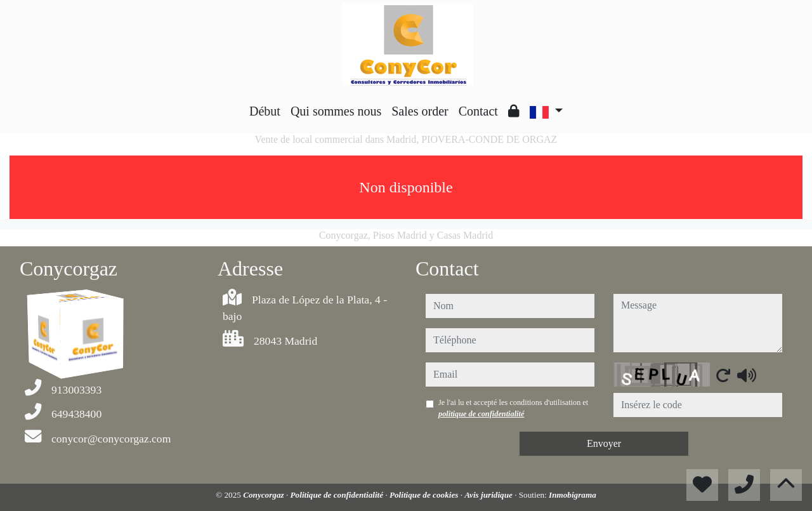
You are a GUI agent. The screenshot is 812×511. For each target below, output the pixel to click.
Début (265, 111)
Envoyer (604, 443)
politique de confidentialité (481, 414)
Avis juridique (489, 495)
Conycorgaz (265, 495)
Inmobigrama (573, 495)
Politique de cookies (425, 495)
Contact (478, 111)
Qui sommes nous (336, 111)
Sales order (420, 111)
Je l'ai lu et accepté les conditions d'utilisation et (513, 408)
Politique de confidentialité (338, 495)
